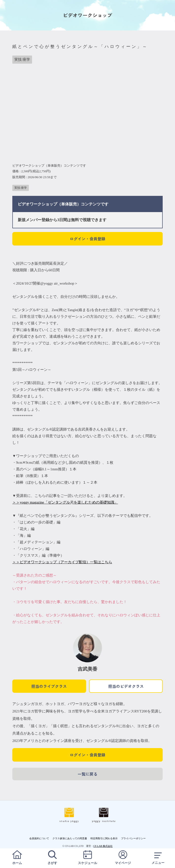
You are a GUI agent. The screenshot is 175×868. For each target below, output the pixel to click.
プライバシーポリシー (133, 838)
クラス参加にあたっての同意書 (70, 838)
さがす (52, 858)
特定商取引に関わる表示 (104, 838)
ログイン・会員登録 (87, 239)
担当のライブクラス (49, 686)
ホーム (17, 858)
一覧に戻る (87, 774)
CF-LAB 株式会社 (103, 846)
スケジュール (87, 858)
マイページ (123, 858)
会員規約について (39, 838)
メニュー (158, 858)
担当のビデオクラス (126, 686)
